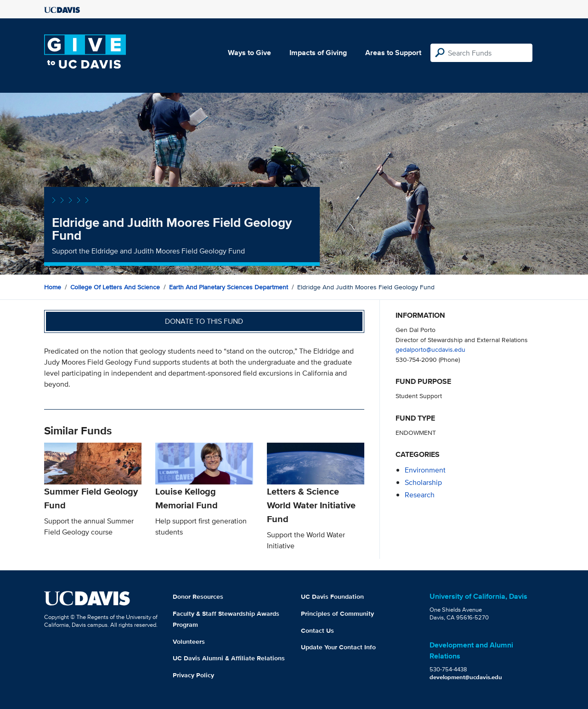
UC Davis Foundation (332, 596)
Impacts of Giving (318, 53)
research (420, 495)
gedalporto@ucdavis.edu (430, 349)
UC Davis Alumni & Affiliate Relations (229, 658)
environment (425, 470)
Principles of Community (337, 613)
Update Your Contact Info (338, 647)
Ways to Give (249, 53)
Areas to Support (393, 53)
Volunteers (189, 641)
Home (53, 287)
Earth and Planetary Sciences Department (229, 287)
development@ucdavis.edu (466, 677)
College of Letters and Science (115, 287)
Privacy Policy (193, 675)
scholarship (423, 482)
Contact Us (317, 630)
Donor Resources (198, 596)
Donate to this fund (204, 321)
